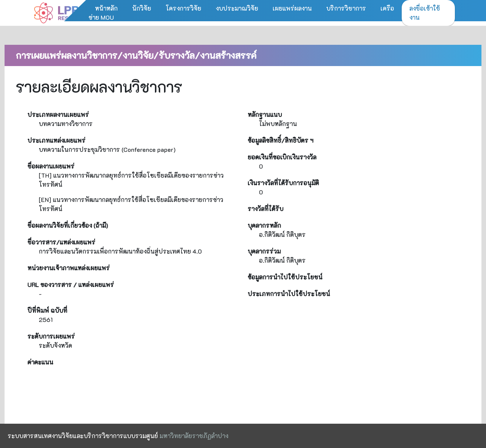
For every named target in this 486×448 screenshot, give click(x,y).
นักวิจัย (142, 8)
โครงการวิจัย (183, 8)
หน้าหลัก (106, 8)
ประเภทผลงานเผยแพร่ (58, 114)
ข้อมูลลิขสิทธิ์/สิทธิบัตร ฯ (280, 140)
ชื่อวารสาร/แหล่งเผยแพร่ (61, 242)
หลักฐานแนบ (265, 114)
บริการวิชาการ (346, 8)
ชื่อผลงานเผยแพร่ (51, 166)
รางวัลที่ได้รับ (265, 209)
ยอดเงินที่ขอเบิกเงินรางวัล (282, 157)
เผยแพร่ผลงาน (292, 8)
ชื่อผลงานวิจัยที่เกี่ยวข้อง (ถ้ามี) (68, 225)
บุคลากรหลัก (264, 225)
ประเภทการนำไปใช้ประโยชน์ (289, 294)
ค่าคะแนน (40, 362)
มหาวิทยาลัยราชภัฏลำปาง (194, 436)
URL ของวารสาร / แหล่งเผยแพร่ (71, 285)
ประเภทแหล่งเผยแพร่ (56, 140)
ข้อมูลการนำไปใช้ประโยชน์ (285, 277)
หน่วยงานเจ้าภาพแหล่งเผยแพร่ (69, 268)
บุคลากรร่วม (264, 251)
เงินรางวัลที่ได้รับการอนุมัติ (283, 183)
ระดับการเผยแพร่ (51, 336)
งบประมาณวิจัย (237, 8)
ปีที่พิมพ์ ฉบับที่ (47, 310)
